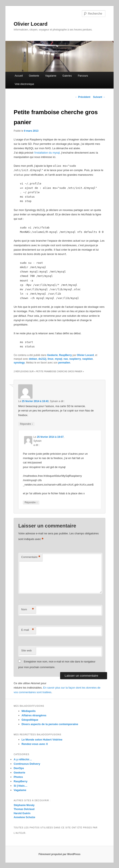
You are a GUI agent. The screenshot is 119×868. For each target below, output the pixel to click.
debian (33, 359)
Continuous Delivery (27, 764)
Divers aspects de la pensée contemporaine (50, 724)
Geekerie (34, 76)
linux (50, 359)
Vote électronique (24, 84)
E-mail (27, 630)
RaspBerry (65, 355)
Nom (27, 610)
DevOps (19, 768)
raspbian (88, 359)
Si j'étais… (20, 786)
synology (19, 363)
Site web (26, 650)
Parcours (83, 76)
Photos (18, 777)
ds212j (42, 359)
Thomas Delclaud (24, 809)
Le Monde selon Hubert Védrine (42, 740)
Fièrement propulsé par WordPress (59, 854)
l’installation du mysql (47, 153)
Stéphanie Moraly (24, 805)
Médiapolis (29, 711)
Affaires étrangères (34, 715)
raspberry (75, 359)
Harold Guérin (22, 813)
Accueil (19, 76)
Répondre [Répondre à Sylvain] (26, 424)
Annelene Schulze (24, 817)
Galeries (67, 76)
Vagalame (51, 76)
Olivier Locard (30, 24)
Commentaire (31, 557)
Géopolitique (30, 720)
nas (66, 359)
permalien (64, 363)
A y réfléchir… (23, 759)
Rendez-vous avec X (35, 744)
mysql (59, 359)
